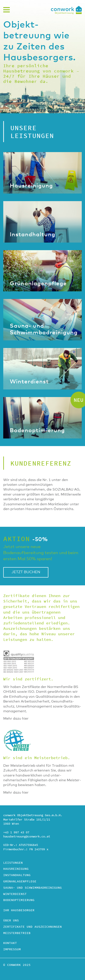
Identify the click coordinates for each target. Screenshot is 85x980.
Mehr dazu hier (16, 719)
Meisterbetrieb (17, 933)
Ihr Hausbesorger (19, 911)
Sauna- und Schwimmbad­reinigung (33, 888)
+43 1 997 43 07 (16, 832)
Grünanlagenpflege (20, 882)
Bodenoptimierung (19, 900)
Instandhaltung (17, 875)
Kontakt (10, 943)
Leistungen (13, 863)
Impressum (12, 950)
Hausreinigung (16, 869)
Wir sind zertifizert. (28, 679)
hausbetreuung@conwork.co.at (27, 836)
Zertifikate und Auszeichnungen (33, 927)
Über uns (11, 921)
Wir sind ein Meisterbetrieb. (37, 758)
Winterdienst (15, 894)
